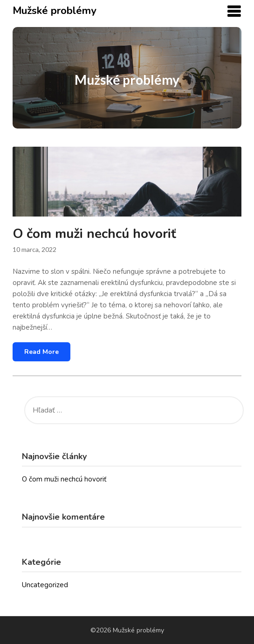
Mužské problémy (55, 11)
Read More (41, 352)
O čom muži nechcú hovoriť (94, 234)
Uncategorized (45, 585)
